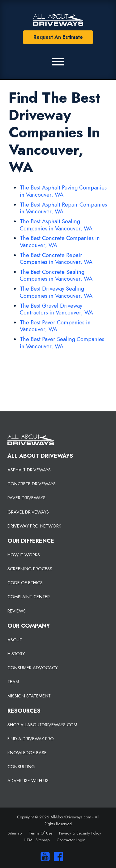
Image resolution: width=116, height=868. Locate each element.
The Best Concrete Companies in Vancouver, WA (60, 242)
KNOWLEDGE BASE (27, 753)
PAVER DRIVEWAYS (26, 498)
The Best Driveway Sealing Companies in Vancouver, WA (56, 292)
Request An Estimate (58, 37)
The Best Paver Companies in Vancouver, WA (55, 326)
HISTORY (16, 654)
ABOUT (15, 640)
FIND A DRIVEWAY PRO (31, 739)
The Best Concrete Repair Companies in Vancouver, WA (56, 259)
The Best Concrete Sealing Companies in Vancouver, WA (56, 276)
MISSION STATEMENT (29, 696)
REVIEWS (17, 611)
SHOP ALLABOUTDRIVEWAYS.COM (42, 725)
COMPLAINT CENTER (29, 597)
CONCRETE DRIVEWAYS (32, 484)
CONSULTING (21, 767)
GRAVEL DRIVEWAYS (28, 512)
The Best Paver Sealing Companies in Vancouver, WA (62, 343)
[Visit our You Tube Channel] (44, 857)
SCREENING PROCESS (30, 569)
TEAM (13, 682)
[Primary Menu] (58, 62)
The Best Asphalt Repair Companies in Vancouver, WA (63, 208)
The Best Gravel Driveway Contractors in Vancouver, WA (56, 309)
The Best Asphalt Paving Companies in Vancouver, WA (63, 191)
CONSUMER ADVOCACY (32, 668)
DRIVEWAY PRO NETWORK (34, 526)
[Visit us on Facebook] (57, 857)
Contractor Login (71, 840)
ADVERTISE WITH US (28, 781)
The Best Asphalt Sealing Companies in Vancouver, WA (56, 225)
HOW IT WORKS (24, 555)
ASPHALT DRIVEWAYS (29, 470)
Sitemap (15, 833)
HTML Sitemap (37, 840)
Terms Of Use (41, 833)
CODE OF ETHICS (25, 583)
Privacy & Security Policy (80, 833)
